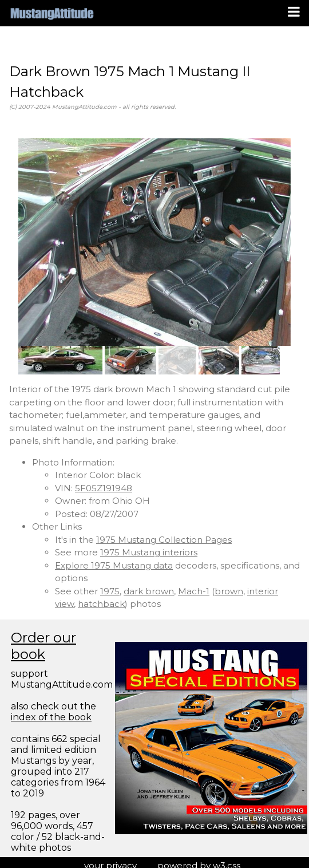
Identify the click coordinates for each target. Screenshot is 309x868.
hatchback (101, 604)
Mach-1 (194, 591)
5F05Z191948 (104, 488)
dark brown (149, 591)
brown (229, 591)
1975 (110, 591)
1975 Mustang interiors (149, 552)
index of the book (51, 717)
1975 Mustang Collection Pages (164, 540)
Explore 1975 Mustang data (114, 565)
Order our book (43, 646)
